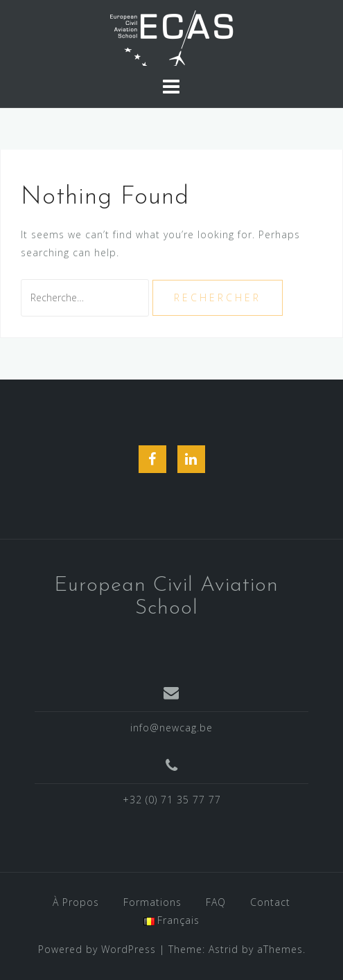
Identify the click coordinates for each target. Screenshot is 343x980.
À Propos (76, 902)
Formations (152, 902)
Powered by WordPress (97, 949)
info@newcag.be (171, 728)
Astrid (223, 949)
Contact (270, 902)
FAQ (216, 902)
